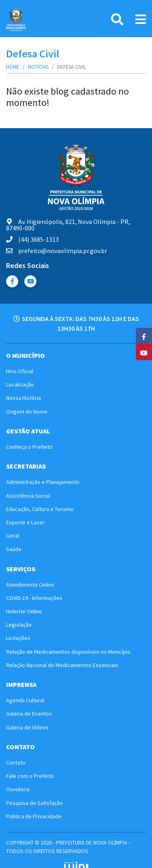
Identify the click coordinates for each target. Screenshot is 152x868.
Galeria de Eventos (29, 714)
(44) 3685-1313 (32, 239)
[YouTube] (144, 352)
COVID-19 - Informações (34, 598)
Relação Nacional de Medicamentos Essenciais (62, 665)
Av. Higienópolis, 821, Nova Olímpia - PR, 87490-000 (68, 225)
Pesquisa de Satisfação (34, 803)
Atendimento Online (30, 585)
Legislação (19, 625)
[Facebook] (144, 336)
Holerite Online (24, 611)
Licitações (18, 638)
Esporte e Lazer (25, 522)
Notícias (38, 67)
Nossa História (24, 398)
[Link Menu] (141, 19)
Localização (20, 384)
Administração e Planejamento (43, 482)
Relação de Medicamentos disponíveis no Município (68, 652)
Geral (13, 536)
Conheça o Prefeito (29, 447)
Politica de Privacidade (34, 816)
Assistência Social (28, 496)
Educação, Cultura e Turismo (40, 509)
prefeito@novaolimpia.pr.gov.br (57, 251)
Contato (16, 762)
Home (13, 67)
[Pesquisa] (117, 19)
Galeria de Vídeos (27, 727)
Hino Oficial (20, 371)
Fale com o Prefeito (30, 776)
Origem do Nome (27, 412)
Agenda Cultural (25, 700)
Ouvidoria (18, 789)
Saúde (14, 549)
